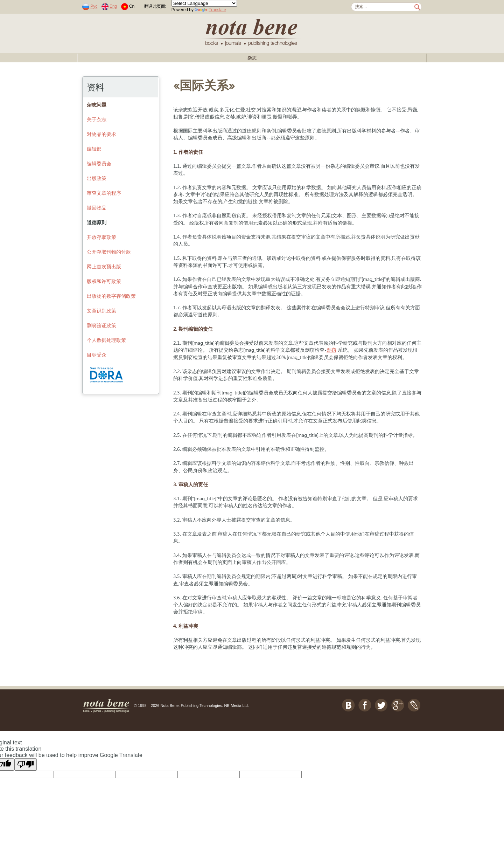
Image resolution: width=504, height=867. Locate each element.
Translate (210, 10)
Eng (113, 6)
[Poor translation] (26, 765)
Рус (94, 6)
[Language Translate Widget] (204, 3)
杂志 (252, 58)
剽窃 (331, 350)
